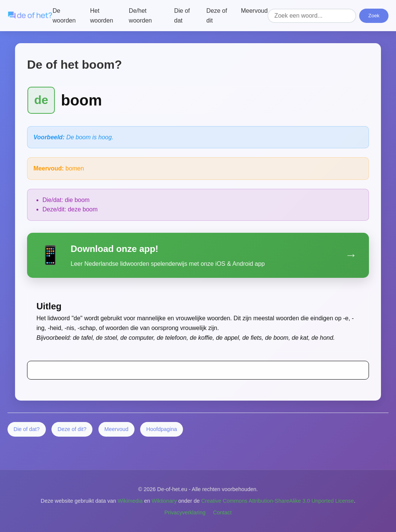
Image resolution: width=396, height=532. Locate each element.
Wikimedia (130, 501)
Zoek (374, 16)
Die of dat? (27, 429)
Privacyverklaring (185, 512)
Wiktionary (164, 501)
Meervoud (254, 11)
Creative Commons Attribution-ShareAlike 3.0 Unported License (277, 501)
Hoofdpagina (162, 429)
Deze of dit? (72, 429)
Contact (222, 512)
